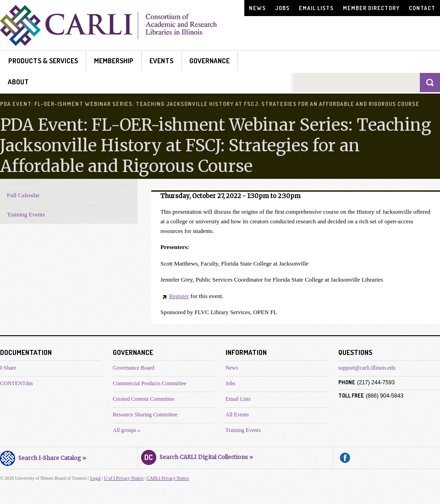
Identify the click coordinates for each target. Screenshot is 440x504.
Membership (114, 61)
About (18, 82)
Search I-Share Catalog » (43, 457)
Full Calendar (23, 195)
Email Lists (316, 8)
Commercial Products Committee (150, 383)
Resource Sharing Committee (145, 415)
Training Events (26, 214)
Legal (96, 478)
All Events (237, 415)
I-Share (8, 368)
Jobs (282, 8)
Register (179, 296)
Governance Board (133, 368)
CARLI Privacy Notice (168, 478)
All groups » (126, 430)
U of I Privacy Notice (124, 478)
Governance (209, 61)
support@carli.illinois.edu (367, 368)
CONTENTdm (16, 383)
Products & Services (43, 61)
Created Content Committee (144, 399)
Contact (422, 8)
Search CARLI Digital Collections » (197, 456)
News (257, 8)
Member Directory (371, 8)
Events (161, 61)
